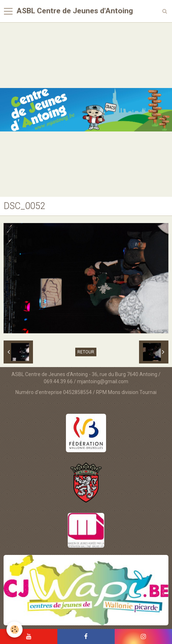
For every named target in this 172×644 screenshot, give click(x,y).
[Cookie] (15, 629)
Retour (86, 352)
